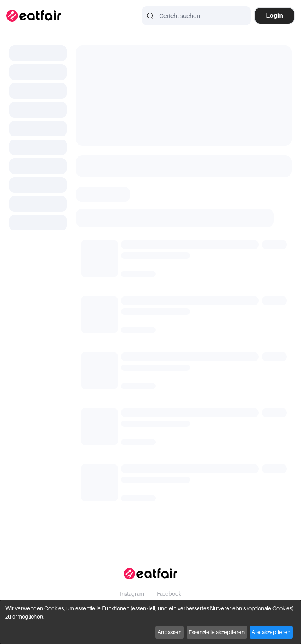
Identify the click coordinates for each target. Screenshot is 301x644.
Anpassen (170, 632)
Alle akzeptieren (271, 632)
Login (274, 15)
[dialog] (150, 622)
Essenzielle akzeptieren (217, 632)
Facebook (169, 594)
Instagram (132, 594)
